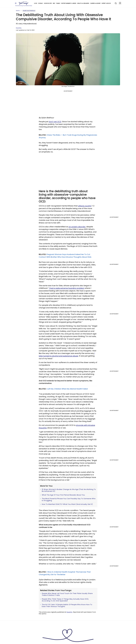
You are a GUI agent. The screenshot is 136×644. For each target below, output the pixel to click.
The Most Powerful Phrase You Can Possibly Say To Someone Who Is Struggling (69, 500)
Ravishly (19, 28)
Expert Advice (106, 3)
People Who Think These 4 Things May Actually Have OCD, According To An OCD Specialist (65, 600)
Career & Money (95, 3)
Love (36, 3)
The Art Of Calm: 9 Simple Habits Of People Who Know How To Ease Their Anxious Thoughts (67, 605)
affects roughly (85, 206)
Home (18, 11)
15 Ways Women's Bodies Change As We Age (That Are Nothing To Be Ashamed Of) (69, 490)
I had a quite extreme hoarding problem (67, 288)
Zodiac (41, 3)
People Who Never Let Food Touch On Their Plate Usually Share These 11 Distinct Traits (67, 594)
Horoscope (48, 3)
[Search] (115, 3)
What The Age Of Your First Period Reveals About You (63, 495)
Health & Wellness (83, 3)
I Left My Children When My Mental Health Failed (67, 389)
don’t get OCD (55, 122)
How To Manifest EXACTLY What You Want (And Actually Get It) (67, 504)
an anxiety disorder (77, 227)
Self (54, 3)
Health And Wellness (29, 11)
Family (58, 3)
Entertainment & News (69, 3)
